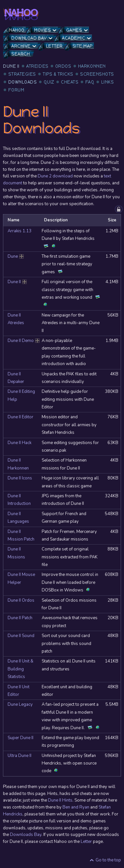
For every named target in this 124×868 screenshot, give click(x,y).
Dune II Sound (21, 636)
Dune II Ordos (21, 600)
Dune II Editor (21, 417)
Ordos (63, 66)
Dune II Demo (22, 341)
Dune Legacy (20, 704)
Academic (73, 38)
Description (56, 220)
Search (21, 54)
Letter (54, 46)
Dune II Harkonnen (18, 464)
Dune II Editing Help (21, 395)
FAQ (90, 82)
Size (112, 220)
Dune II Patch (20, 618)
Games (74, 30)
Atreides (37, 66)
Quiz (49, 82)
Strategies (22, 74)
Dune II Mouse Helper (21, 578)
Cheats (70, 82)
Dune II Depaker (16, 378)
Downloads (23, 82)
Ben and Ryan (76, 807)
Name (14, 220)
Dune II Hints (60, 800)
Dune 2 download (55, 176)
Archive (21, 46)
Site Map (83, 46)
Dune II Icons (20, 478)
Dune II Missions (16, 553)
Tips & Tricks (58, 74)
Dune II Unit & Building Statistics (21, 669)
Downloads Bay (26, 835)
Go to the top (108, 860)
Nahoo (17, 30)
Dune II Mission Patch (21, 535)
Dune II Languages (18, 518)
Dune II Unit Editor (19, 691)
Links (108, 82)
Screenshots (97, 74)
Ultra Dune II (20, 756)
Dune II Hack (20, 443)
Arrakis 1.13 (20, 231)
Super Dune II (21, 738)
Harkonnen (92, 66)
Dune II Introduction (19, 500)
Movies (42, 30)
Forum (16, 90)
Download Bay (29, 38)
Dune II (11, 66)
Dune (16, 256)
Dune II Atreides (16, 319)
